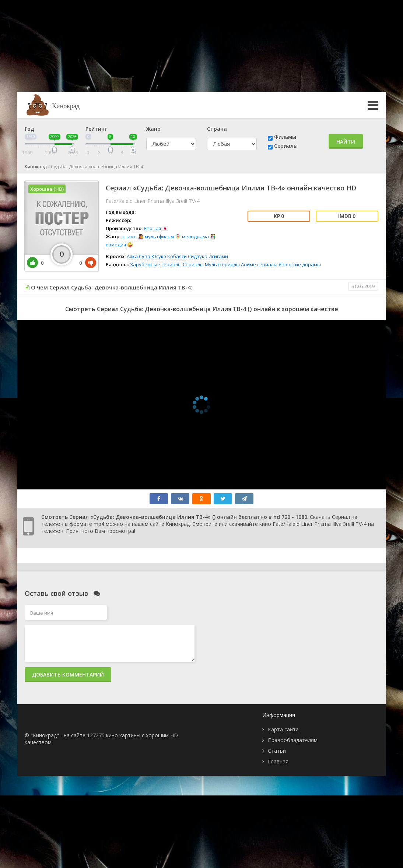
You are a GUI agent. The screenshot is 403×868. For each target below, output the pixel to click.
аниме (129, 236)
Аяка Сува (139, 256)
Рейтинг (96, 129)
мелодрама (195, 236)
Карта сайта (283, 729)
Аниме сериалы (259, 264)
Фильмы (285, 137)
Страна (217, 129)
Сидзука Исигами (208, 256)
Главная (278, 761)
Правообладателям (293, 740)
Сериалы (286, 146)
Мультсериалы (222, 264)
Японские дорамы (300, 264)
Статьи (277, 751)
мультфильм (159, 236)
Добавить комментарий (68, 674)
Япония (152, 228)
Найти (346, 142)
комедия (116, 245)
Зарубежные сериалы (156, 264)
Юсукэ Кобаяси (169, 256)
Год (29, 129)
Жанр (153, 129)
